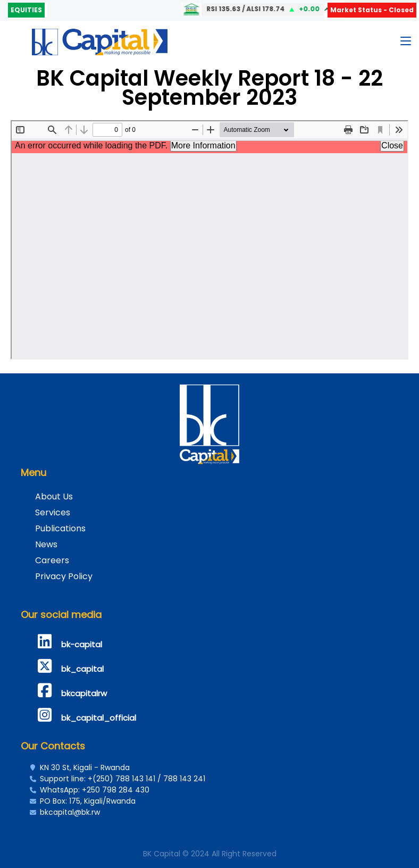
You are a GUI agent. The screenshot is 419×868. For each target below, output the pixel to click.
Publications (60, 528)
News (46, 544)
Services (53, 512)
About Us (54, 496)
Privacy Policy (64, 576)
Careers (52, 560)
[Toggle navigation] (406, 43)
